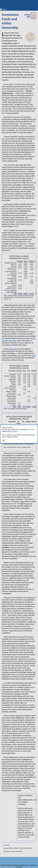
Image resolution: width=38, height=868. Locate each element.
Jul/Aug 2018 (30, 16)
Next (5, 851)
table (14, 316)
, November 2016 (19, 339)
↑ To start (6, 845)
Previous (6, 848)
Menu (5, 10)
